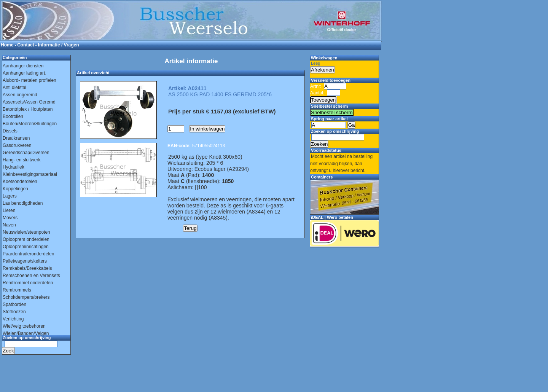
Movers (10, 218)
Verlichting (13, 319)
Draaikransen (16, 138)
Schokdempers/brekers (26, 297)
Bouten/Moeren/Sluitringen (30, 124)
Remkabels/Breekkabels (27, 268)
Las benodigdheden (23, 203)
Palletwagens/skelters (25, 261)
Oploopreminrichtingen (26, 247)
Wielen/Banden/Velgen (26, 333)
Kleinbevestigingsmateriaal (30, 174)
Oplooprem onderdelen (26, 239)
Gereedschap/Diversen (26, 153)
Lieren (9, 210)
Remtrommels (17, 290)
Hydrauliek (14, 167)
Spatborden (14, 304)
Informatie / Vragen (59, 45)
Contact (26, 45)
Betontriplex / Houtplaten (28, 109)
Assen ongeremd (20, 95)
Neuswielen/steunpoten (26, 232)
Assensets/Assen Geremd (29, 102)
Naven (9, 225)
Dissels (10, 131)
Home (7, 45)
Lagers (10, 196)
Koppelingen (15, 189)
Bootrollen (13, 116)
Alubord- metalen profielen (29, 80)
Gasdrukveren (17, 145)
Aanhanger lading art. (25, 73)
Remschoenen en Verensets (31, 276)
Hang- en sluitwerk (22, 160)
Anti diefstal (14, 88)
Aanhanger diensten (23, 66)
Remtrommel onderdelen (28, 283)
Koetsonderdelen (20, 182)
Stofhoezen (14, 312)
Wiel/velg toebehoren (24, 326)
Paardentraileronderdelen (28, 254)
